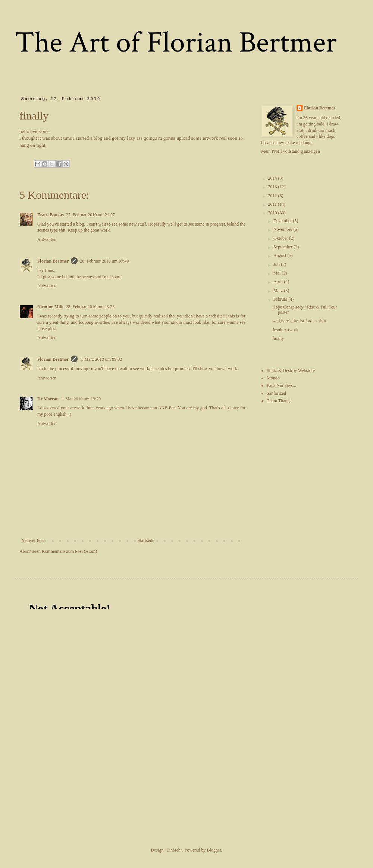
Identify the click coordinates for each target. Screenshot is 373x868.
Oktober (281, 238)
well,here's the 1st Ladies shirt (299, 321)
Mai (278, 273)
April (279, 282)
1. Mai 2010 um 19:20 (81, 399)
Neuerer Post (33, 540)
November (283, 229)
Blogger (214, 850)
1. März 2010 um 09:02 (101, 359)
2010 (273, 213)
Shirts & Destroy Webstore (291, 371)
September (283, 247)
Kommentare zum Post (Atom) (69, 551)
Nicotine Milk (50, 307)
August (280, 255)
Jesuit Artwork (285, 330)
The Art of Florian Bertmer (176, 43)
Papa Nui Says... (281, 385)
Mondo (273, 378)
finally (278, 338)
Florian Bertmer (53, 261)
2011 (273, 204)
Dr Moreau (48, 399)
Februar (281, 299)
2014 (273, 178)
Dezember (283, 221)
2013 (273, 187)
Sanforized (276, 393)
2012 (273, 196)
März (279, 291)
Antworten (47, 239)
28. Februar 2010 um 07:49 (104, 261)
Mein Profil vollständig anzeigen (291, 151)
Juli (277, 264)
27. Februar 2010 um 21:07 (90, 215)
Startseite (146, 540)
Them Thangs (279, 401)
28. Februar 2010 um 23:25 (90, 307)
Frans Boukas (51, 215)
